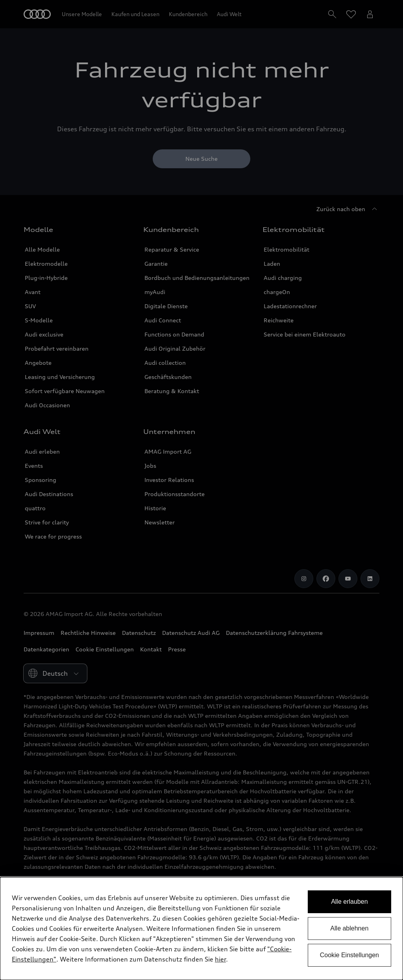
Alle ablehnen (349, 928)
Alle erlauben (349, 902)
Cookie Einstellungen (349, 955)
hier (220, 959)
